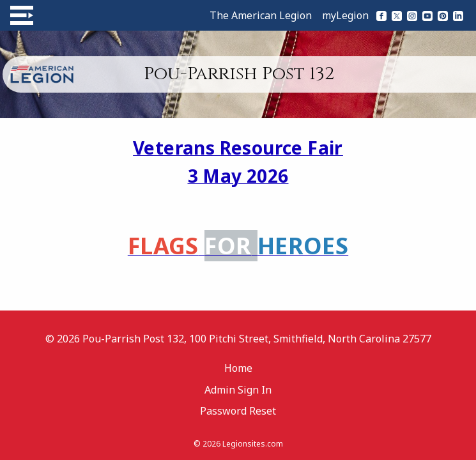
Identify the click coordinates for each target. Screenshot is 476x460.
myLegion (345, 15)
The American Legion (261, 15)
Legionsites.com (253, 444)
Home (238, 368)
